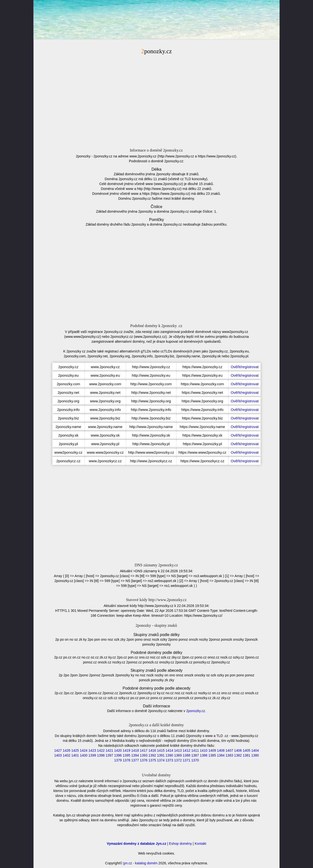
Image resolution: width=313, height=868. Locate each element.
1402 (66, 755)
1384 (221, 755)
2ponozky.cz (196, 711)
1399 (92, 755)
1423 (92, 750)
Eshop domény (180, 844)
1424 (84, 750)
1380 (255, 755)
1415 (161, 750)
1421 (109, 750)
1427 (58, 750)
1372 (178, 760)
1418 (135, 750)
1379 (118, 760)
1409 (212, 750)
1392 (152, 755)
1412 (186, 750)
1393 (144, 755)
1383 (229, 755)
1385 (212, 755)
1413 (178, 750)
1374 (161, 760)
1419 (127, 750)
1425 (75, 750)
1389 (178, 755)
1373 (169, 760)
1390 (169, 755)
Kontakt (200, 844)
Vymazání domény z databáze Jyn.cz (137, 844)
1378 (127, 760)
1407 (229, 750)
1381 (246, 755)
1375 (152, 760)
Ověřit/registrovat (245, 367)
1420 (118, 750)
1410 (204, 750)
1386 (204, 755)
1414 (169, 750)
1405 (246, 750)
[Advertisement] (156, 100)
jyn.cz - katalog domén (140, 863)
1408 (221, 750)
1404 (255, 750)
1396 (118, 755)
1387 (195, 755)
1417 (144, 750)
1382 (238, 755)
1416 (152, 750)
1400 (84, 755)
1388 (186, 755)
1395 (127, 755)
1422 (101, 750)
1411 (195, 750)
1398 (101, 755)
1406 (238, 750)
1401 (75, 755)
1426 (66, 750)
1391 (161, 755)
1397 (109, 755)
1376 (144, 760)
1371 (186, 760)
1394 (135, 755)
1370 (195, 760)
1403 (58, 755)
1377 (135, 760)
